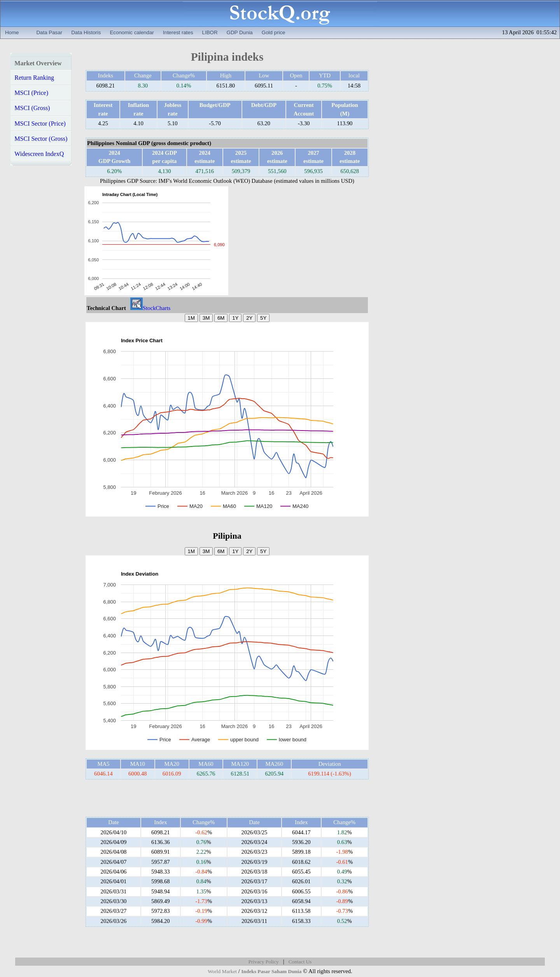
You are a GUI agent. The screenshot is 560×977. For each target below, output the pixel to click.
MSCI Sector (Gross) (41, 139)
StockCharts (150, 308)
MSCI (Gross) (32, 108)
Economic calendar (132, 32)
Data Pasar (49, 32)
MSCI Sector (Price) (40, 123)
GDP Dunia (240, 32)
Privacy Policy (264, 962)
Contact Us (300, 962)
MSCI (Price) (31, 93)
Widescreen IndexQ (39, 154)
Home (12, 32)
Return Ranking (34, 78)
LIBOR (210, 32)
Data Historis (86, 32)
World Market (222, 971)
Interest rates (178, 32)
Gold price (274, 32)
